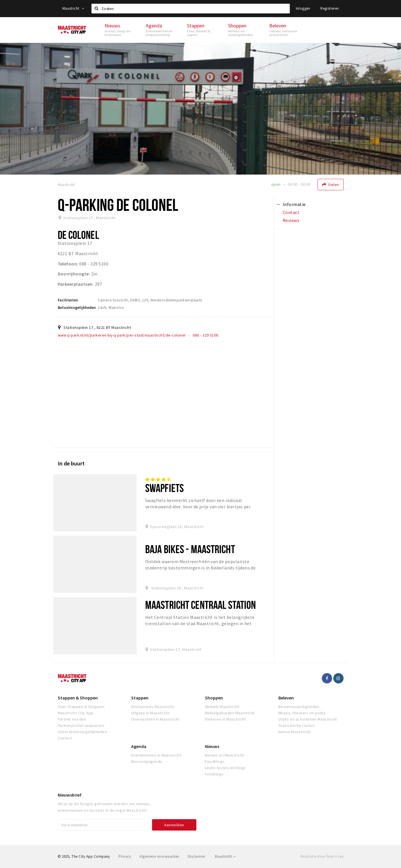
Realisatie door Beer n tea (322, 856)
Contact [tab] (291, 212)
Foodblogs (215, 761)
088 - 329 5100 (206, 335)
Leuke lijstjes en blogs (226, 768)
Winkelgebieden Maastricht (230, 713)
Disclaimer (196, 856)
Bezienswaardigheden (299, 707)
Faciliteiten (68, 300)
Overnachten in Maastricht (155, 719)
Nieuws (212, 746)
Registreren (330, 8)
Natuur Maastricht (295, 732)
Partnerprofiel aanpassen (81, 725)
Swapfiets (164, 488)
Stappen (140, 698)
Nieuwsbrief (70, 795)
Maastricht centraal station (201, 605)
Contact (65, 738)
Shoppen (214, 698)
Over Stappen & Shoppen (81, 707)
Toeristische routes (296, 725)
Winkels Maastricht (222, 707)
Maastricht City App (76, 713)
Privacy (125, 856)
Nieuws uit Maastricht (225, 755)
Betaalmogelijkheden (77, 307)
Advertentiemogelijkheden (82, 732)
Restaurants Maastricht (153, 707)
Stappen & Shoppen (78, 698)
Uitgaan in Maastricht (150, 713)
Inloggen (303, 8)
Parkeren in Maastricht (226, 719)
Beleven (286, 698)
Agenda (139, 746)
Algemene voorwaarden (159, 856)
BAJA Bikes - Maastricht (190, 549)
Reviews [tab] (291, 220)
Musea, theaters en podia (302, 713)
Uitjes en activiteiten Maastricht (308, 719)
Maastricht (73, 8)
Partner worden (72, 719)
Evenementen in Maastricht (156, 755)
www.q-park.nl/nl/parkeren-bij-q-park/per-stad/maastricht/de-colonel (122, 335)
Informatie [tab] (294, 204)
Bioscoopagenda (147, 761)
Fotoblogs (214, 774)
